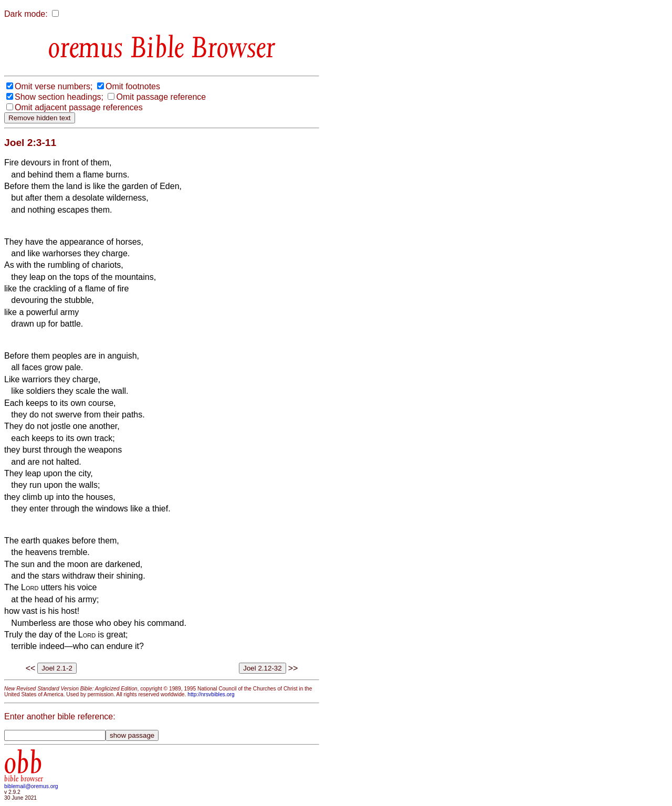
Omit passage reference (161, 97)
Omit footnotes (133, 86)
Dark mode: (26, 14)
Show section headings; (59, 97)
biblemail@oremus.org (31, 786)
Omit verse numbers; (54, 86)
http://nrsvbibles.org (211, 694)
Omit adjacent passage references (79, 107)
